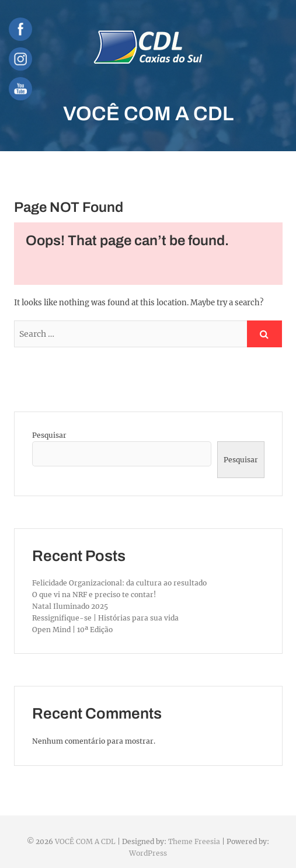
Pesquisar (49, 435)
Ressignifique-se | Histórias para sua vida (105, 618)
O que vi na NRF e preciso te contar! (94, 595)
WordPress (148, 853)
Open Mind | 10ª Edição (72, 630)
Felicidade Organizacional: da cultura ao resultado (119, 583)
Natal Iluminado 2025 (70, 606)
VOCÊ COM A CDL (148, 114)
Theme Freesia (194, 841)
